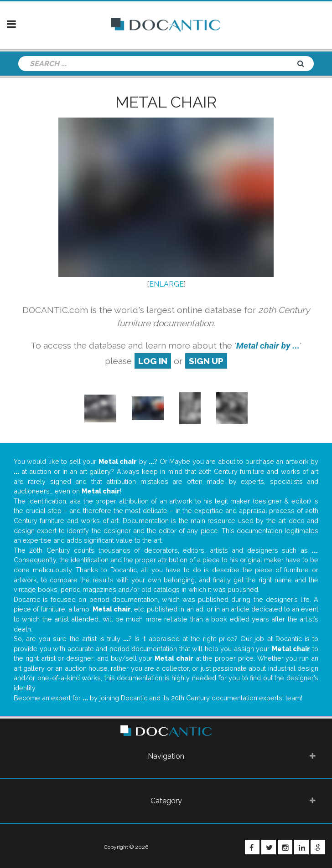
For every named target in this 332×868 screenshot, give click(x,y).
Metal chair (166, 102)
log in (153, 361)
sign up (206, 361)
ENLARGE (166, 284)
